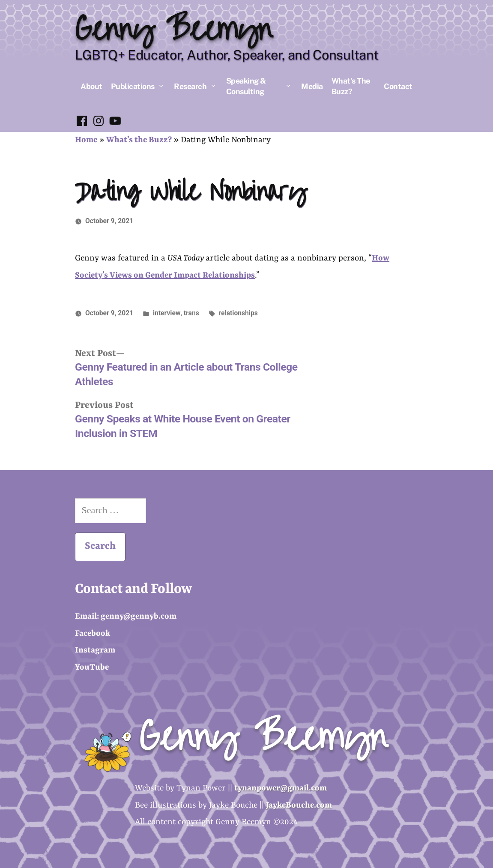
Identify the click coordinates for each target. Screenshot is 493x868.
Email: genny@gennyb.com (126, 617)
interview (167, 313)
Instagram (95, 650)
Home (86, 140)
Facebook (93, 634)
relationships (238, 313)
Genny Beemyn (173, 30)
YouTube (92, 667)
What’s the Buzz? (139, 140)
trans (191, 313)
